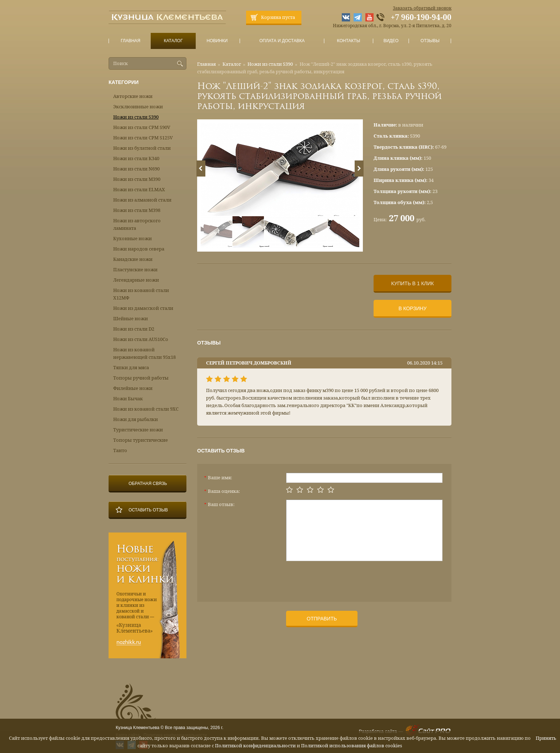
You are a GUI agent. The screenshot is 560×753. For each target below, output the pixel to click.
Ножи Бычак (128, 399)
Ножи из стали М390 (137, 179)
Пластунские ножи (135, 270)
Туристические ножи (138, 430)
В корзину (413, 308)
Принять (546, 738)
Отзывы (430, 41)
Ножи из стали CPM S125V (143, 138)
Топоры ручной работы (141, 378)
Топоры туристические (141, 440)
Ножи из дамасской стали (143, 308)
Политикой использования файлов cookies (352, 746)
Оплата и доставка (282, 41)
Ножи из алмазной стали (142, 200)
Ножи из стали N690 (136, 169)
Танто (120, 450)
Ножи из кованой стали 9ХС (146, 409)
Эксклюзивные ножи (138, 107)
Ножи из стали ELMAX (139, 190)
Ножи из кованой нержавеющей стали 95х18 (144, 353)
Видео (391, 41)
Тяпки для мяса (131, 368)
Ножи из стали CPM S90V (142, 127)
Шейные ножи (131, 319)
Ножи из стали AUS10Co (141, 339)
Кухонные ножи (132, 239)
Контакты (348, 41)
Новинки (217, 41)
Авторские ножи (133, 96)
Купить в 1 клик (412, 283)
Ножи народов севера (139, 249)
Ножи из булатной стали (142, 148)
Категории (124, 82)
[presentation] (340, 579)
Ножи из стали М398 (137, 210)
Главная (131, 41)
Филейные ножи (133, 388)
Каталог (173, 41)
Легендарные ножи (136, 280)
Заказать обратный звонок (422, 8)
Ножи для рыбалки (136, 419)
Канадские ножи (133, 259)
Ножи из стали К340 (136, 158)
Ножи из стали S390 (270, 64)
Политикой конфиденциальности (255, 746)
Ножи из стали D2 (134, 329)
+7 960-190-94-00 (421, 18)
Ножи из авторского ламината (137, 224)
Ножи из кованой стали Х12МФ (141, 294)
